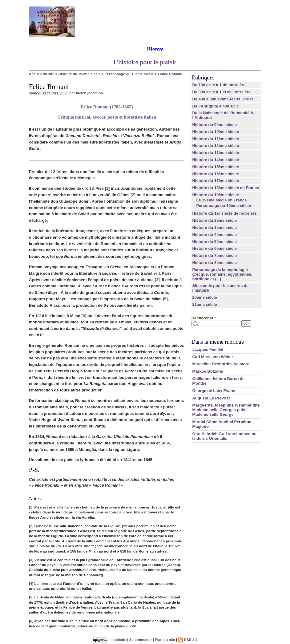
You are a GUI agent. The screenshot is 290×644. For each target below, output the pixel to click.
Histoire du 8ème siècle (214, 263)
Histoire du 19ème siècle (79, 74)
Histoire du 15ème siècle (215, 167)
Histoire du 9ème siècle (214, 125)
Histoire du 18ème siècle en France (226, 188)
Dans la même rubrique (218, 342)
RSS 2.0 (188, 640)
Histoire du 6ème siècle (214, 248)
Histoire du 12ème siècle (215, 146)
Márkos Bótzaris (207, 371)
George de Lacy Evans (213, 391)
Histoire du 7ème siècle (214, 255)
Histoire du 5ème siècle (214, 242)
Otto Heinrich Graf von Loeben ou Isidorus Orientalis (224, 436)
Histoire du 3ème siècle (214, 227)
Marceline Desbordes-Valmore (221, 364)
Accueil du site (42, 74)
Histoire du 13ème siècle (215, 153)
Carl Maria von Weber (213, 357)
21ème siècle (204, 304)
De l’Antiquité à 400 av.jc (215, 106)
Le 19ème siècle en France (221, 200)
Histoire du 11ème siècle (215, 139)
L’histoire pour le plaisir (145, 63)
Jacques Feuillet (208, 349)
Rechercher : (204, 318)
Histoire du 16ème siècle (215, 174)
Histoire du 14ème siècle (215, 160)
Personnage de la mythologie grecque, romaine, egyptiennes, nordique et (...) (222, 274)
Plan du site (165, 640)
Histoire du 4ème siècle (214, 235)
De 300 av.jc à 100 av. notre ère (221, 92)
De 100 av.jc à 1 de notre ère (219, 85)
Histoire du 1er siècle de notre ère (224, 213)
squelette (118, 640)
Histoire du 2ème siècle (214, 220)
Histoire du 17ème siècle (215, 181)
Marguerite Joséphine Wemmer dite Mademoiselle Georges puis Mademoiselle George (226, 410)
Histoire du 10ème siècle (215, 132)
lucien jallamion (90, 93)
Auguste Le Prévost (211, 398)
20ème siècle (204, 297)
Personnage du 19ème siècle (129, 74)
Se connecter (141, 640)
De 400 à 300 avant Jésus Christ (222, 99)
